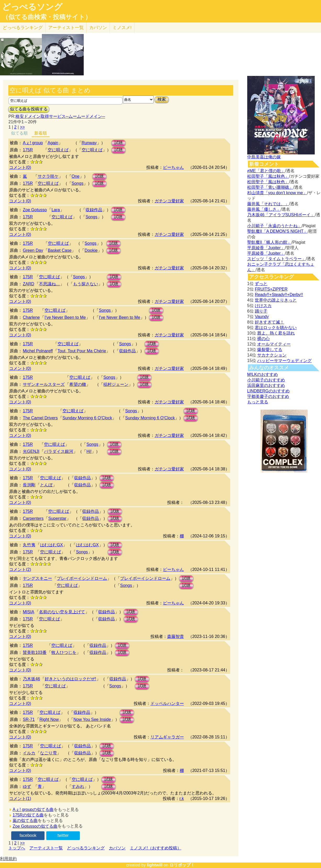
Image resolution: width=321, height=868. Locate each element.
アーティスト (66, 28)
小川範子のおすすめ (266, 380)
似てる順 (19, 133)
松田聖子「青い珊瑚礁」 (270, 187)
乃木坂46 (31, 679)
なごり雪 (48, 753)
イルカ (29, 753)
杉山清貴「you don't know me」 (277, 193)
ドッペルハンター (167, 703)
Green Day (33, 250)
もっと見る (258, 402)
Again (53, 143)
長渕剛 (29, 485)
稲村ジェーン (116, 384)
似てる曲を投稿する (29, 109)
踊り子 (261, 311)
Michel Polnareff (38, 351)
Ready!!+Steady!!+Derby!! (279, 295)
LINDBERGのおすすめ (268, 391)
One (76, 176)
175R (28, 150)
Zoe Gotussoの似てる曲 (35, 826)
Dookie (91, 250)
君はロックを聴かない (276, 328)
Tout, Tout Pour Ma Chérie (82, 351)
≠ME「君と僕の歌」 (266, 171)
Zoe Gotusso (35, 210)
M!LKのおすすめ (263, 374)
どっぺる (23, 28)
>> (22, 127)
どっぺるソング (32, 7)
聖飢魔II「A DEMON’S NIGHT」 (277, 231)
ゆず (27, 786)
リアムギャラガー (167, 737)
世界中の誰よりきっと (276, 300)
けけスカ (263, 306)
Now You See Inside (92, 719)
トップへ (17, 848)
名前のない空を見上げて (62, 612)
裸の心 (263, 339)
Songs (78, 183)
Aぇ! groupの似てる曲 (33, 809)
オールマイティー (274, 344)
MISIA (29, 612)
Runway (89, 143)
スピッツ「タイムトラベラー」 (277, 259)
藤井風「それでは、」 (268, 204)
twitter (63, 835)
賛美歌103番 (35, 652)
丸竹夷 (29, 545)
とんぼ (46, 485)
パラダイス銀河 (59, 451)
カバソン (98, 28)
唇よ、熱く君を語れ (276, 333)
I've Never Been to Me (65, 317)
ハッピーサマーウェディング (284, 361)
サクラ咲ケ (48, 176)
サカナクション (272, 355)
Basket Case (60, 250)
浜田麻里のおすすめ (266, 385)
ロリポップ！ (182, 865)
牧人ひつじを (64, 652)
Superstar (57, 518)
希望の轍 (78, 384)
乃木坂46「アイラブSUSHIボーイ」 (281, 215)
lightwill (155, 865)
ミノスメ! (122, 28)
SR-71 (29, 719)
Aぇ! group (33, 143)
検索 (162, 99)
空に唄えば (58, 150)
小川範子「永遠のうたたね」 (274, 226)
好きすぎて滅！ (269, 322)
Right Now (49, 719)
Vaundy (262, 317)
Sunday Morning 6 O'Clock (87, 418)
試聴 (119, 143)
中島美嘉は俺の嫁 (264, 157)
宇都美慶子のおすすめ (268, 396)
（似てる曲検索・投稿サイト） (47, 17)
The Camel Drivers (40, 418)
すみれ (78, 786)
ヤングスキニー (37, 578)
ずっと (261, 284)
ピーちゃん (173, 167)
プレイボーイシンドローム (82, 578)
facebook (28, 835)
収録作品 (94, 210)
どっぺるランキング (86, 848)
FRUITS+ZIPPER (271, 289)
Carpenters (33, 518)
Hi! (89, 451)
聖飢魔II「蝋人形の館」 (269, 242)
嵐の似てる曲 (25, 820)
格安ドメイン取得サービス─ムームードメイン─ (60, 116)
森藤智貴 (176, 636)
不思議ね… (49, 284)
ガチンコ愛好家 (169, 201)
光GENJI (31, 451)
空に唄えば (48, 183)
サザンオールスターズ (44, 384)
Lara (56, 210)
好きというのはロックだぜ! (70, 679)
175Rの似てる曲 (28, 815)
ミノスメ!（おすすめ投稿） (155, 848)
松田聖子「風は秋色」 (268, 176)
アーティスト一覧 (46, 848)
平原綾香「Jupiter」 (266, 248)
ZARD (29, 284)
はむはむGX (51, 545)
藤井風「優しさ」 (264, 209)
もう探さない (86, 284)
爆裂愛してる (270, 350)
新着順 (41, 133)
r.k (182, 799)
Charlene (31, 317)
